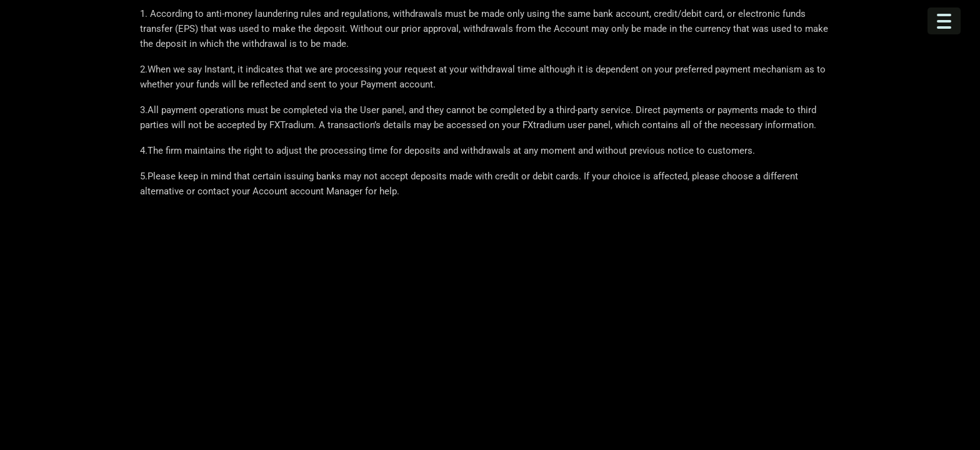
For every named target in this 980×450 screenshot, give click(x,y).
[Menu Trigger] (944, 21)
